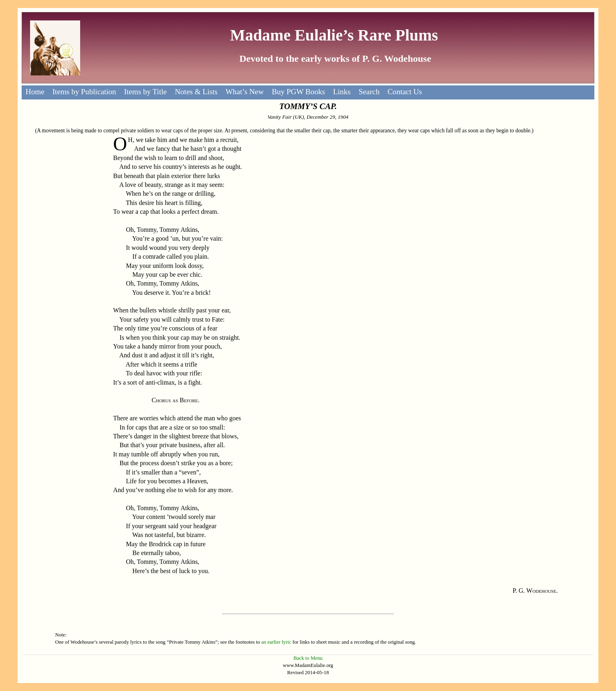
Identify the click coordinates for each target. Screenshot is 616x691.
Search (369, 92)
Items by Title (146, 92)
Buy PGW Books (298, 92)
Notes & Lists (196, 92)
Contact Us (405, 92)
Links (342, 92)
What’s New (245, 92)
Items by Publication (84, 92)
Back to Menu (308, 658)
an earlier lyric (276, 642)
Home (35, 92)
